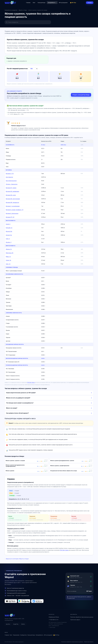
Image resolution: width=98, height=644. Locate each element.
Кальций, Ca (9, 228)
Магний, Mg (9, 231)
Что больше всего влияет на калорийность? (20, 403)
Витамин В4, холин (11, 195)
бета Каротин (9, 177)
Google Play (16, 624)
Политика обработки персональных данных (82, 617)
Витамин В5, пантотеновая (13, 199)
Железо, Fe (9, 249)
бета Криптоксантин (11, 181)
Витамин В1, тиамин (11, 188)
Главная (28, 3)
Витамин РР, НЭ (10, 217)
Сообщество (23, 635)
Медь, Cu (8, 257)
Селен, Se (8, 260)
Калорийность (52, 3)
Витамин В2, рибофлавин (12, 191)
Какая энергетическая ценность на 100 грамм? (21, 393)
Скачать (90, 3)
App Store (8, 624)
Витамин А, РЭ (10, 174)
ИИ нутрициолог (63, 3)
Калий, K (8, 224)
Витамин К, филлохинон (12, 213)
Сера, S (8, 239)
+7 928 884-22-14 (53, 620)
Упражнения (16, 635)
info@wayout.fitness (54, 617)
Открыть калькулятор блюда (81, 95)
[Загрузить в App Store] (11, 601)
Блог (34, 3)
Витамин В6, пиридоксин (12, 202)
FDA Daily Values (31, 382)
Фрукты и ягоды (23, 10)
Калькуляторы (42, 3)
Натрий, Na (9, 235)
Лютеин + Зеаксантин (12, 184)
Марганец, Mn (10, 253)
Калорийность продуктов (11, 10)
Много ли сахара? (12, 408)
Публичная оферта (75, 620)
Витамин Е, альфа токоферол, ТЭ (15, 210)
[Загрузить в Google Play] (24, 601)
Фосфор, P (9, 242)
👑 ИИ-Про (73, 3)
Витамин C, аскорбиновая (13, 206)
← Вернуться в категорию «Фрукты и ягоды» (17, 559)
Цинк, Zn (8, 264)
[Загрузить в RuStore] (37, 601)
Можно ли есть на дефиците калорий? (18, 398)
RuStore (23, 624)
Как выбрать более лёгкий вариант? (17, 413)
